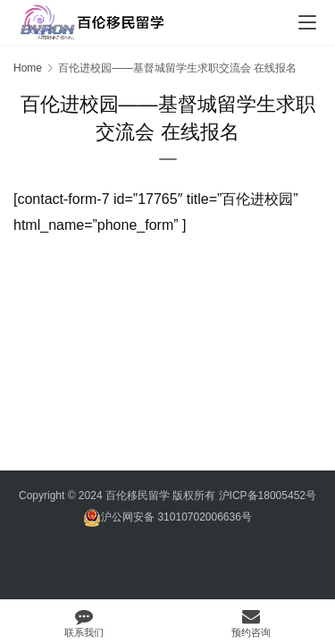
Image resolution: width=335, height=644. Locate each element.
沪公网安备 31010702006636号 (167, 517)
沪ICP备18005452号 (268, 496)
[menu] (307, 22)
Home (28, 68)
